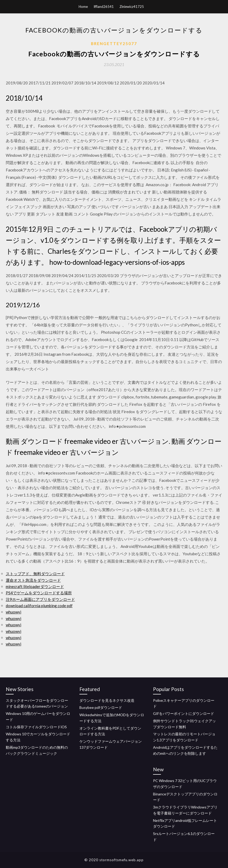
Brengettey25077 (114, 44)
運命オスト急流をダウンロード (33, 580)
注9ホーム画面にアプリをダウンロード (40, 599)
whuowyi (13, 612)
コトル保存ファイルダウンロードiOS (36, 727)
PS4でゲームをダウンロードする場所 (39, 593)
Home (83, 7)
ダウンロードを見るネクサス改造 (107, 700)
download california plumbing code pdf (39, 606)
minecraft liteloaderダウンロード (35, 586)
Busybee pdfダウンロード (101, 707)
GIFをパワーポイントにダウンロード (184, 713)
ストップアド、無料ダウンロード (35, 574)
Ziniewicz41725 (132, 7)
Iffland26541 (104, 7)
